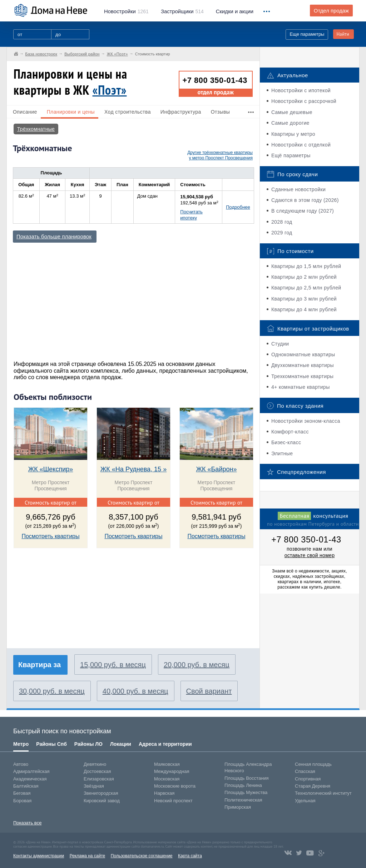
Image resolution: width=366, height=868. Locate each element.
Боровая (22, 801)
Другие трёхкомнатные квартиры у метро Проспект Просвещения (220, 155)
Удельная (305, 801)
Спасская (305, 771)
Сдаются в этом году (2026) (305, 200)
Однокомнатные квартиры (303, 354)
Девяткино (95, 764)
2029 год (282, 233)
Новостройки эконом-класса (306, 421)
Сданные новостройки (298, 189)
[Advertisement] (133, 298)
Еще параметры (307, 34)
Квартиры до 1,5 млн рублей (306, 266)
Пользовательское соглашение (142, 856)
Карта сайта (190, 856)
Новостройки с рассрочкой (304, 101)
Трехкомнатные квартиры (302, 376)
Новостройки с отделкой (301, 145)
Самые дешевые (292, 112)
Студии (280, 344)
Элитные (282, 453)
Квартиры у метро (293, 134)
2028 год (282, 222)
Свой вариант (209, 691)
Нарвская (164, 793)
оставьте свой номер (310, 555)
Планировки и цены (71, 112)
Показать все (27, 823)
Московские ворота (175, 786)
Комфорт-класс (290, 432)
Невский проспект (173, 801)
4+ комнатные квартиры (301, 387)
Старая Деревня (313, 786)
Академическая (30, 779)
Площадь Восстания (247, 778)
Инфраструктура (181, 112)
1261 (126, 11)
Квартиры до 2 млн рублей (304, 277)
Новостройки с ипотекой (301, 90)
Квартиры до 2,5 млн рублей (306, 288)
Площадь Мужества (246, 792)
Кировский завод (102, 801)
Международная (172, 771)
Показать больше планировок (54, 237)
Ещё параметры (291, 155)
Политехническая (243, 800)
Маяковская (167, 764)
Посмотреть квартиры (50, 536)
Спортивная (308, 779)
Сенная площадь (313, 764)
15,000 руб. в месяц (113, 665)
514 (182, 11)
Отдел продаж (331, 11)
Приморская (238, 807)
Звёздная (94, 786)
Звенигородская (101, 793)
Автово (21, 764)
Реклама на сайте (88, 856)
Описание (25, 112)
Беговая (22, 793)
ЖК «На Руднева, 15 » (133, 469)
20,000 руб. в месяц (197, 665)
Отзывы (221, 112)
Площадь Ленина (243, 785)
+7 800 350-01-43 (215, 80)
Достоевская (97, 771)
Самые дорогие (290, 123)
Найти (343, 34)
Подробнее (238, 207)
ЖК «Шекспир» (51, 469)
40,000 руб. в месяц (135, 691)
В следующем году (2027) (303, 211)
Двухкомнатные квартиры (303, 365)
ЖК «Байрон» (216, 469)
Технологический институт (323, 793)
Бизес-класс (286, 442)
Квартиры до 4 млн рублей (304, 309)
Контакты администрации (39, 856)
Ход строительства (128, 112)
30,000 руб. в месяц (52, 691)
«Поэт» (110, 90)
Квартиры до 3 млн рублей (304, 299)
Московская (167, 779)
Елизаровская (99, 779)
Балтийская (26, 786)
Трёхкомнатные (36, 129)
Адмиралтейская (31, 771)
